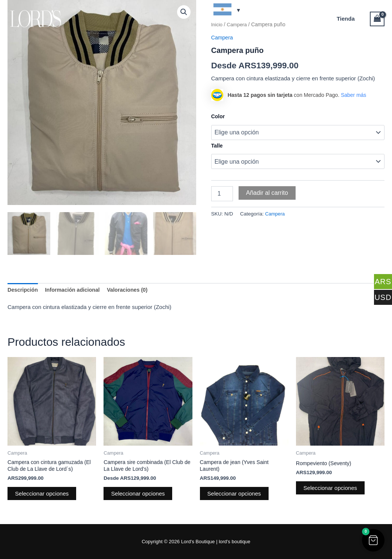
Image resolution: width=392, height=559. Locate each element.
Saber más (354, 95)
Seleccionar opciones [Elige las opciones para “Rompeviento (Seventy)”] (332, 488)
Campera (276, 214)
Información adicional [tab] (76, 289)
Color (218, 116)
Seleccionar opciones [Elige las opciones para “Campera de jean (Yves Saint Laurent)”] (236, 495)
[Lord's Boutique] (36, 18)
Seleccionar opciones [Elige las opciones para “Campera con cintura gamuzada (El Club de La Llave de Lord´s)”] (44, 495)
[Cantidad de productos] (222, 194)
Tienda (347, 19)
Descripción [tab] (24, 289)
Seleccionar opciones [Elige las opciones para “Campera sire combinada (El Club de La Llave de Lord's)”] (140, 495)
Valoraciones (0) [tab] (134, 289)
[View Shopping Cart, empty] (377, 19)
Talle (217, 146)
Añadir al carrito (267, 193)
